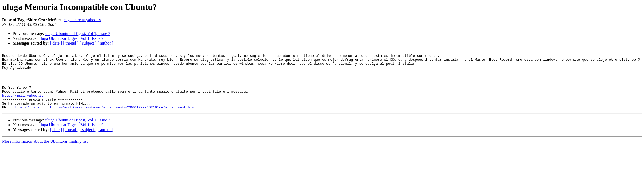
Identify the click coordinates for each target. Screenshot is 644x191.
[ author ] (106, 43)
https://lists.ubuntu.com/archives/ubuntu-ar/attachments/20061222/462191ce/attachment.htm (103, 118)
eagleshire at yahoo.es (82, 20)
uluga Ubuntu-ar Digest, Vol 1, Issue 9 (71, 38)
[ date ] (56, 43)
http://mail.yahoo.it (23, 104)
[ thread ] (71, 43)
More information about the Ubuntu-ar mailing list (45, 152)
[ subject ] (88, 43)
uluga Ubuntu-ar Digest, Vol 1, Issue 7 (78, 34)
